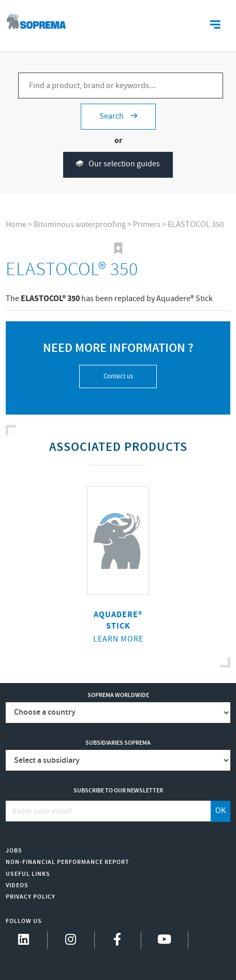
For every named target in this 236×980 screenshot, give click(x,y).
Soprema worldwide (118, 695)
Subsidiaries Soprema (118, 743)
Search (118, 116)
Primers (147, 225)
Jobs (14, 851)
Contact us (118, 377)
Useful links (28, 874)
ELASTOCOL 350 (196, 225)
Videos (17, 885)
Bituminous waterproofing (80, 225)
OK (220, 811)
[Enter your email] (108, 811)
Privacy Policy (31, 897)
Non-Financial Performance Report (68, 862)
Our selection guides (118, 165)
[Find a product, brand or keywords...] (121, 86)
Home (16, 225)
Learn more (118, 639)
